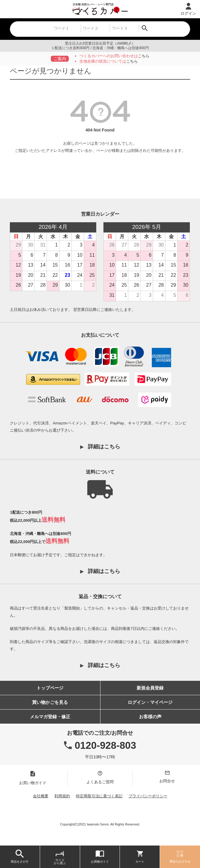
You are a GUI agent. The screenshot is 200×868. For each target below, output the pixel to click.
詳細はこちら (104, 447)
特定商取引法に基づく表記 (99, 796)
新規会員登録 (150, 688)
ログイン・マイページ (150, 702)
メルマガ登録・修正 (50, 717)
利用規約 (62, 796)
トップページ (50, 688)
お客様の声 (150, 717)
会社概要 (41, 796)
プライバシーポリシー (148, 796)
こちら (144, 56)
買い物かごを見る (50, 702)
